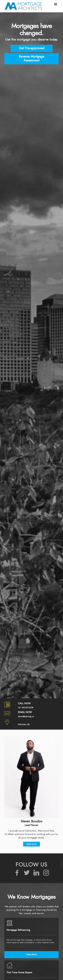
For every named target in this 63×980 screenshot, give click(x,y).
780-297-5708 (27, 708)
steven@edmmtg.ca (26, 716)
